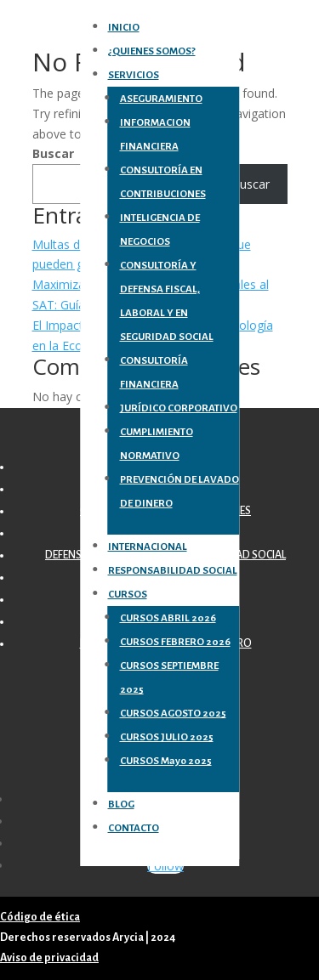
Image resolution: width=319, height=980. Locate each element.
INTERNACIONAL (148, 547)
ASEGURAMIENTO (161, 99)
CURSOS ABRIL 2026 (168, 618)
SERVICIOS (134, 75)
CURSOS (128, 595)
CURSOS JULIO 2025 (167, 737)
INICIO (124, 28)
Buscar (53, 153)
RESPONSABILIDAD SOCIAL (173, 571)
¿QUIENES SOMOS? (152, 51)
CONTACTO (134, 828)
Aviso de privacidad (49, 958)
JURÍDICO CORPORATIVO (179, 408)
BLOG (121, 804)
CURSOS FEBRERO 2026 (175, 642)
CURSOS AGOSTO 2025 (173, 714)
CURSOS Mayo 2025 (166, 761)
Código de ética (40, 917)
